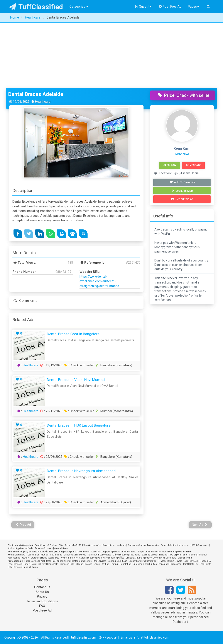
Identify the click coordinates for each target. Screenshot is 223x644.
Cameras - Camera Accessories (143, 545)
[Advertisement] (111, 55)
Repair (97, 564)
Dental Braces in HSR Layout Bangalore (79, 425)
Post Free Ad (170, 7)
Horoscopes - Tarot (179, 564)
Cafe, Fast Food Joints (200, 564)
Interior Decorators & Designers (161, 558)
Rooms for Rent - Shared (125, 552)
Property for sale (28, 552)
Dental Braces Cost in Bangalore (73, 334)
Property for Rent (46, 552)
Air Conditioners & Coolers (44, 545)
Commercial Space (87, 552)
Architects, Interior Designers (55, 561)
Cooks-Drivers (175, 561)
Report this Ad (182, 199)
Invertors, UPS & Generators (195, 545)
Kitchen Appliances (17, 548)
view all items (61, 548)
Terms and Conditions (42, 601)
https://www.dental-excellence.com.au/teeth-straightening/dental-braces (99, 281)
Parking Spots (105, 552)
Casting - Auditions (117, 561)
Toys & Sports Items (178, 555)
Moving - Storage (84, 564)
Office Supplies (120, 555)
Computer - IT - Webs (156, 561)
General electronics (170, 545)
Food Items (135, 555)
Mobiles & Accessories (90, 545)
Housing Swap (62, 552)
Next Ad (200, 525)
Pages (193, 7)
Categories (79, 7)
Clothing (193, 555)
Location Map (182, 191)
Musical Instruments (52, 555)
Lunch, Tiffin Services (96, 561)
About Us (42, 592)
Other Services (15, 567)
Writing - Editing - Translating (116, 564)
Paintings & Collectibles (100, 555)
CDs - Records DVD (68, 545)
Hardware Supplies (107, 558)
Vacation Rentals (167, 552)
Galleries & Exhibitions (75, 555)
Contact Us (42, 587)
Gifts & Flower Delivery (35, 564)
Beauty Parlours (137, 561)
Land (74, 552)
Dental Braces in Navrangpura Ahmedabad (81, 471)
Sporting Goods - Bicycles (154, 555)
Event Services (191, 561)
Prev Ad (23, 525)
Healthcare (31, 365)
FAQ (42, 606)
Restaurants (78, 561)
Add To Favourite (182, 182)
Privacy (42, 596)
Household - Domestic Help (61, 564)
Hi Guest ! (143, 7)
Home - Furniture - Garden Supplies (78, 558)
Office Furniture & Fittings (131, 558)
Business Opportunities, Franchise (150, 564)
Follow (170, 165)
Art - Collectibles (31, 555)
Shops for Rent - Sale (148, 552)
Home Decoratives (50, 558)
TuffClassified (36, 7)
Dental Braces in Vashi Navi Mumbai (76, 380)
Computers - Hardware (114, 545)
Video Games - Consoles (41, 548)
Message (194, 165)
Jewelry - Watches (31, 558)
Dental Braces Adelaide (36, 94)
